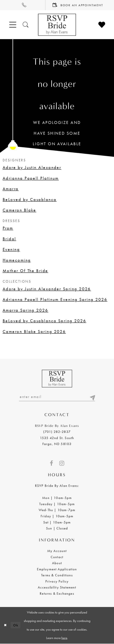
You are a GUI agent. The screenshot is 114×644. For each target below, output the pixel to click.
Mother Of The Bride (25, 271)
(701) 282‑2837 (57, 432)
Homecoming (17, 260)
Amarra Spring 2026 (25, 310)
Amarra (11, 189)
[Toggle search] (26, 25)
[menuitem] (23, 5)
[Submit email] (92, 397)
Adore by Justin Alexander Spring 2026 (47, 289)
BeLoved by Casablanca (30, 199)
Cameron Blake (19, 210)
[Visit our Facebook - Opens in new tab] (51, 464)
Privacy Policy (57, 582)
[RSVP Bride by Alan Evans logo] (57, 25)
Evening (11, 249)
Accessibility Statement (57, 588)
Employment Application (57, 570)
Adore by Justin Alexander (32, 167)
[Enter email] (57, 397)
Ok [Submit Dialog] (16, 626)
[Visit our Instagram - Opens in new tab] (62, 464)
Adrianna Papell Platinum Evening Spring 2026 (55, 299)
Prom (8, 228)
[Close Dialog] (5, 626)
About (57, 563)
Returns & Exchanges (57, 594)
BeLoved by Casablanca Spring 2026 (44, 321)
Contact (57, 557)
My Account (57, 551)
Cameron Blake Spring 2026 (34, 331)
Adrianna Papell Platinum (31, 178)
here (64, 638)
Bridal (9, 239)
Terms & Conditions (57, 576)
